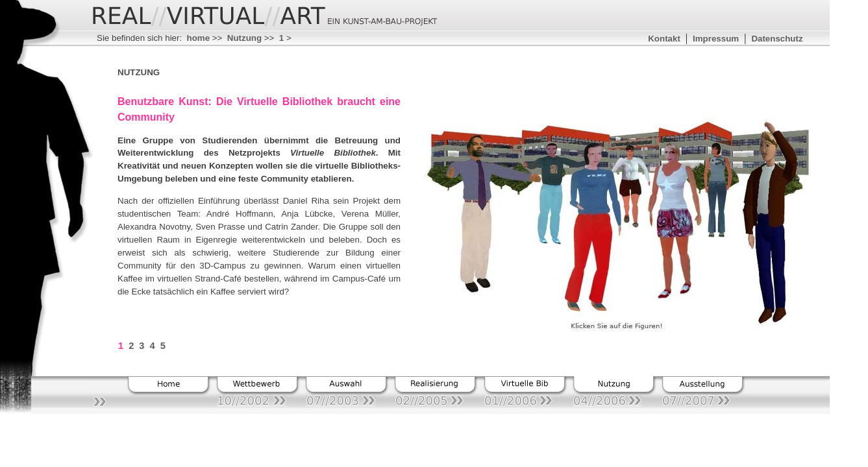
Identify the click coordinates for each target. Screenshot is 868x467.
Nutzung (244, 38)
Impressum (716, 39)
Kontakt (664, 39)
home (199, 38)
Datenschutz (777, 39)
